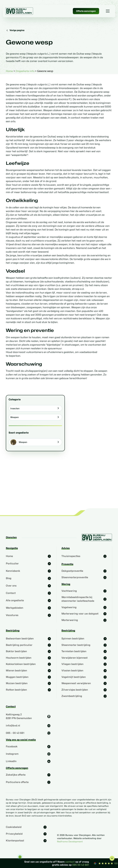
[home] (19, 11)
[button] (107, 11)
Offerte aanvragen (86, 11)
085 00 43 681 (81, 865)
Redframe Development (70, 841)
